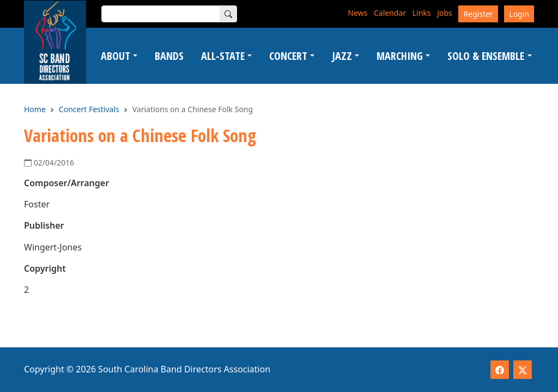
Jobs (445, 13)
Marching (400, 56)
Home (35, 109)
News (357, 13)
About (116, 56)
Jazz (342, 56)
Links (422, 13)
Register (478, 14)
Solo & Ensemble (486, 56)
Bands (169, 56)
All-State (223, 56)
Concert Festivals (89, 109)
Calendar (390, 13)
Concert (288, 56)
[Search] (228, 14)
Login (519, 14)
